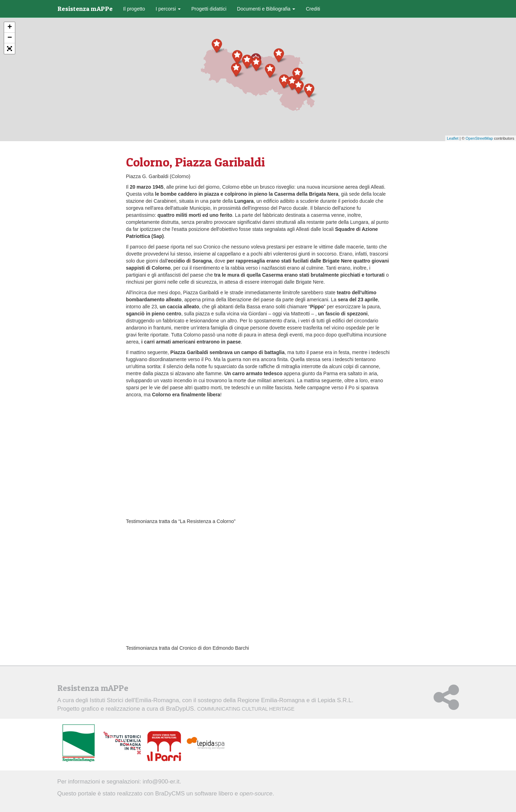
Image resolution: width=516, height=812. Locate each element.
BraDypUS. (230, 709)
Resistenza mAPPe (85, 9)
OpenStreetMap (479, 138)
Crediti (313, 9)
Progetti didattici (209, 9)
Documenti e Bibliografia (266, 9)
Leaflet (453, 138)
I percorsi (168, 9)
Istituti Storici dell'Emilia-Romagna (134, 700)
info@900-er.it (161, 782)
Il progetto (134, 9)
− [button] (10, 38)
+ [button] (10, 27)
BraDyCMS (170, 794)
